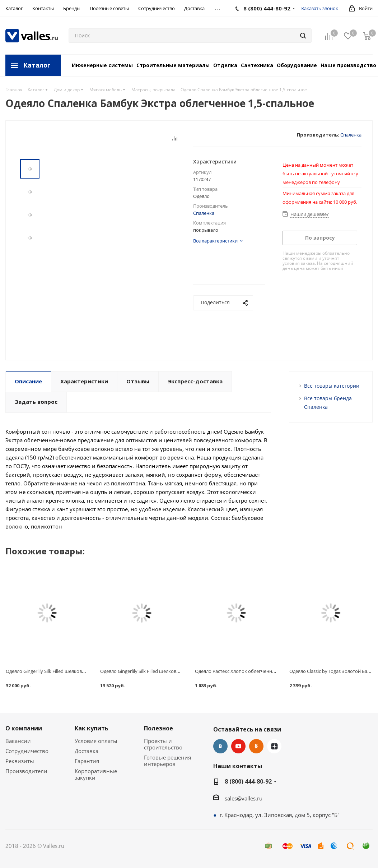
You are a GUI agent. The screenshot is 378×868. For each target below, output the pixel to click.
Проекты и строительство (163, 744)
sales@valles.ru (244, 798)
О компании (24, 728)
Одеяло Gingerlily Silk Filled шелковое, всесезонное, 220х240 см (75, 671)
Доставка (87, 751)
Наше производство (348, 65)
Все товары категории (332, 386)
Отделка (225, 65)
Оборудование (297, 65)
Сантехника (257, 65)
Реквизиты (20, 761)
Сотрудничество (27, 751)
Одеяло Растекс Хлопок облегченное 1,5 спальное (251, 671)
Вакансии (18, 741)
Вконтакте (220, 746)
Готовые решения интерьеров (167, 761)
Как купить (92, 728)
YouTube (238, 746)
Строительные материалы (173, 65)
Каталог (37, 65)
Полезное (158, 728)
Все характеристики (215, 241)
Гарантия (87, 761)
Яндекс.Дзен (274, 746)
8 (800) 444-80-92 (248, 781)
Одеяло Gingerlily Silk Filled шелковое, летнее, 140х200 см (163, 671)
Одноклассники (256, 746)
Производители (26, 771)
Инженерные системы (102, 65)
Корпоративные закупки (96, 774)
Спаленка (351, 135)
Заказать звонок (320, 8)
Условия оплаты (96, 741)
